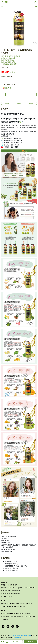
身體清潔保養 (28, 614)
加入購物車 (16, 642)
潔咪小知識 (29, 604)
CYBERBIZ (18, 637)
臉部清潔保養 (11, 614)
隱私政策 (17, 606)
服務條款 (23, 606)
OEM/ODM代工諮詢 (30, 617)
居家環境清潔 (5, 617)
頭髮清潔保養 (19, 614)
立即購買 (30, 642)
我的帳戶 (4, 606)
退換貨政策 (10, 606)
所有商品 (4, 614)
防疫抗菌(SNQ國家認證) (16, 617)
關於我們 (4, 604)
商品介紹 (7, 103)
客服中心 (22, 604)
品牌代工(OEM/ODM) (13, 604)
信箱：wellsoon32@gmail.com (11, 591)
